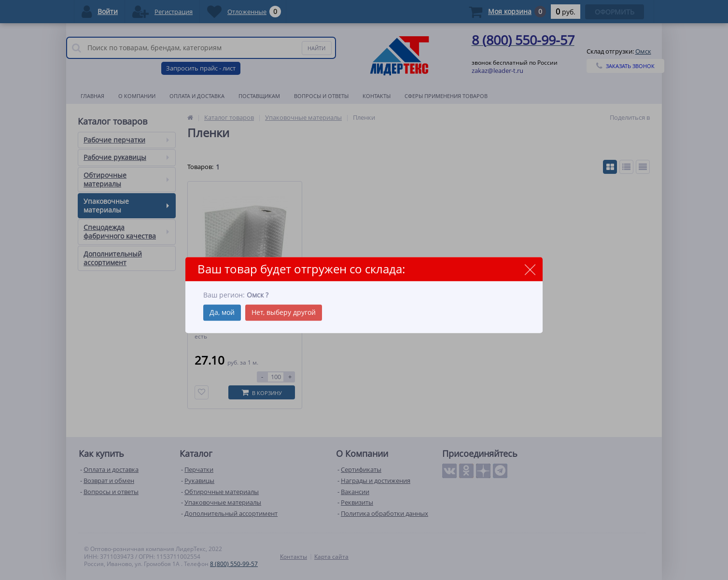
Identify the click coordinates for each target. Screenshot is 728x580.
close (530, 270)
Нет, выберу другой (284, 312)
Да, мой (222, 312)
